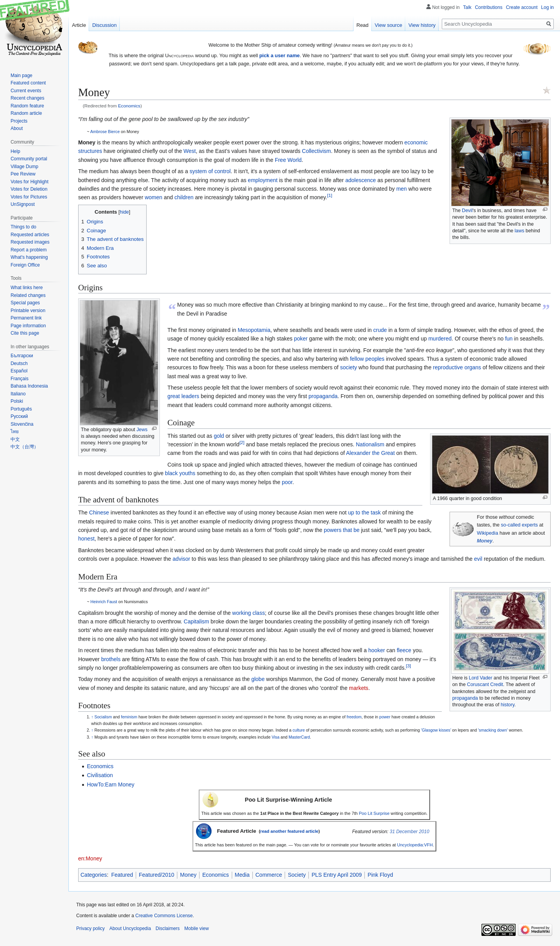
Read (363, 25)
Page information (28, 326)
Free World (288, 160)
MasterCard (299, 737)
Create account (522, 7)
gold (219, 436)
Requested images (30, 242)
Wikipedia (487, 533)
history (507, 705)
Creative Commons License (164, 916)
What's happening (29, 257)
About (17, 128)
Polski (17, 401)
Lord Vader (481, 678)
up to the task (364, 512)
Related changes (28, 295)
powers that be (342, 530)
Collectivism (316, 151)
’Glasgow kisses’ (436, 730)
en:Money (90, 858)
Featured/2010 (157, 875)
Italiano (18, 394)
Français (19, 379)
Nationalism (370, 444)
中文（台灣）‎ (24, 447)
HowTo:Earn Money (110, 785)
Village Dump (24, 167)
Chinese (99, 512)
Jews (142, 430)
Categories (94, 875)
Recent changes (27, 98)
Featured (122, 875)
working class (248, 613)
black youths (180, 473)
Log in (547, 7)
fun (509, 339)
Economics (129, 106)
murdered (440, 339)
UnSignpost (23, 204)
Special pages (25, 303)
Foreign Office (25, 265)
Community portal (29, 159)
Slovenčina (22, 424)
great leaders (184, 396)
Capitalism (196, 621)
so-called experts (519, 525)
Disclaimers (168, 928)
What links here (27, 288)
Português (21, 409)
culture (299, 730)
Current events (26, 91)
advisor (181, 559)
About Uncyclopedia (130, 928)
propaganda (323, 396)
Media (242, 875)
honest (86, 539)
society (348, 367)
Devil (467, 211)
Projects (19, 121)
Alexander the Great (370, 453)
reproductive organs (457, 367)
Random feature (27, 106)
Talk (467, 7)
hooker (377, 650)
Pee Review (23, 174)
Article (79, 25)
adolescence (361, 180)
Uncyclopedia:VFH (415, 845)
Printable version (28, 311)
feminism (129, 717)
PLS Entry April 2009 (337, 875)
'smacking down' (493, 730)
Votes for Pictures (29, 197)
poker (301, 339)
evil (478, 559)
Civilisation (100, 775)
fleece (404, 650)
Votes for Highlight (29, 182)
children (184, 197)
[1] (330, 196)
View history (422, 25)
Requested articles (30, 235)
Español (19, 371)
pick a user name (280, 55)
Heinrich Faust (104, 602)
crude (380, 330)
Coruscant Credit (485, 684)
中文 (15, 439)
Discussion (104, 25)
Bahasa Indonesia (29, 386)
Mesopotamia (254, 330)
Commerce (269, 875)
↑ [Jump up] (92, 717)
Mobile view (197, 928)
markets (359, 688)
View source (389, 25)
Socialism (103, 717)
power (385, 717)
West (190, 151)
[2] (242, 442)
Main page (21, 75)
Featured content (28, 83)
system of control (210, 171)
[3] (409, 666)
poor (287, 482)
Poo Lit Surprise (374, 813)
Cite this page (25, 333)
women (153, 197)
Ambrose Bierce (105, 132)
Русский (19, 416)
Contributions (489, 7)
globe (258, 679)
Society (297, 875)
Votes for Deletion (29, 189)
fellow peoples (367, 359)
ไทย (15, 432)
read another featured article (289, 831)
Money (485, 541)
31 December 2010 (409, 832)
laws (519, 231)
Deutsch (19, 363)
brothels (111, 659)
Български (22, 356)
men (402, 189)
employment (262, 180)
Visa (275, 737)
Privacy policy (90, 928)
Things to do (23, 227)
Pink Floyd (380, 875)
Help (15, 151)
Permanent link (26, 318)
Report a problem (29, 250)
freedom (354, 717)
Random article (26, 113)
